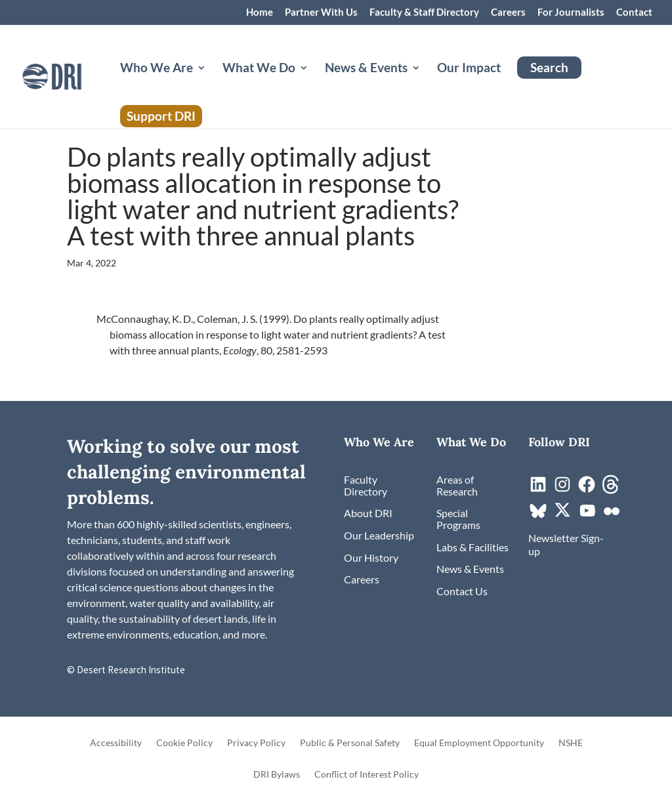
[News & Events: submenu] (427, 83)
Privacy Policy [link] (256, 743)
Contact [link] (634, 12)
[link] (73, 75)
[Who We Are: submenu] (212, 83)
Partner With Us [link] (321, 12)
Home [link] (260, 12)
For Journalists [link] (571, 12)
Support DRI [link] (161, 116)
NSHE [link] (571, 743)
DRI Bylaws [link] (277, 775)
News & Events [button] (366, 69)
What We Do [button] (259, 69)
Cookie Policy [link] (184, 743)
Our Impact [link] (469, 69)
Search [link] (549, 67)
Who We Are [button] (157, 69)
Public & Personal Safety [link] (350, 743)
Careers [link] (508, 12)
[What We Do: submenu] (314, 83)
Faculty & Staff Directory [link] (424, 12)
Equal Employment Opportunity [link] (479, 743)
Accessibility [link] (116, 743)
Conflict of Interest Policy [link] (367, 775)
